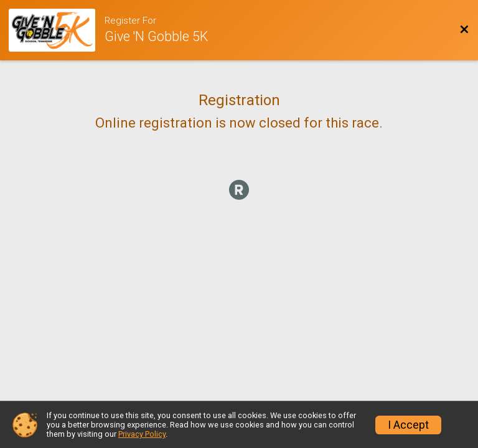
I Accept (408, 425)
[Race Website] (57, 30)
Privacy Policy (142, 434)
